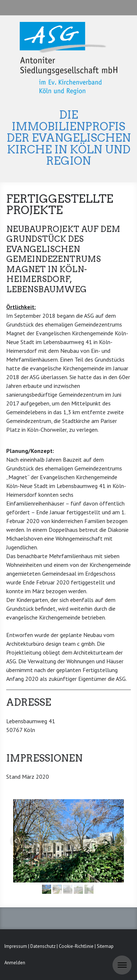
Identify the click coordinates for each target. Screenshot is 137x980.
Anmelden (15, 963)
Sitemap (105, 946)
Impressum (16, 946)
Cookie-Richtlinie (76, 946)
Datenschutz (43, 946)
